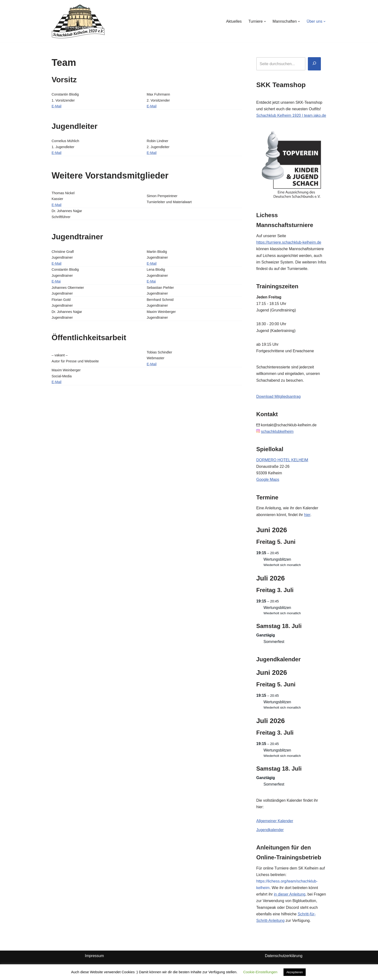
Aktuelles (234, 21)
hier (307, 515)
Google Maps (268, 480)
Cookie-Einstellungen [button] (260, 972)
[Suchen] (314, 64)
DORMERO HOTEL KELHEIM (282, 460)
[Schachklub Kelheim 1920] (78, 21)
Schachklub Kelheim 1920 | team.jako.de (291, 115)
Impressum (94, 956)
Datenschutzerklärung (284, 956)
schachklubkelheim (277, 431)
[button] (265, 21)
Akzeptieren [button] (295, 972)
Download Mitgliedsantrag (278, 397)
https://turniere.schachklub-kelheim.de (289, 242)
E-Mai (56, 281)
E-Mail (57, 106)
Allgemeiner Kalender (275, 821)
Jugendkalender (270, 830)
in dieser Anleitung (290, 894)
